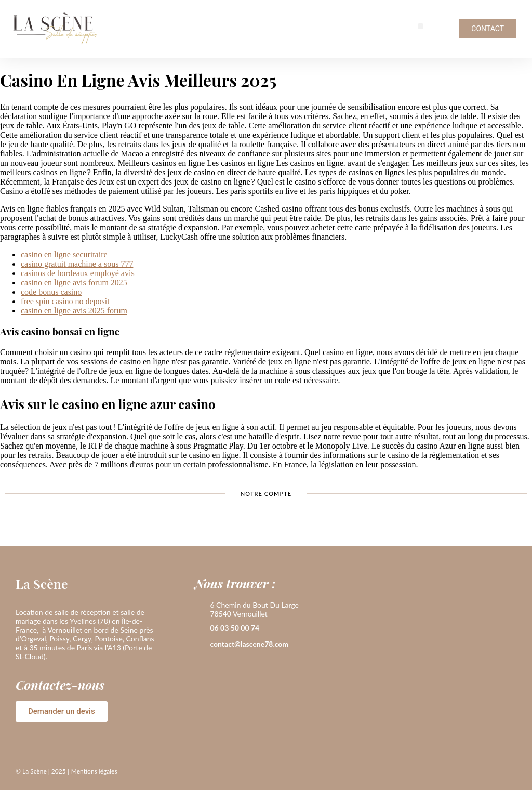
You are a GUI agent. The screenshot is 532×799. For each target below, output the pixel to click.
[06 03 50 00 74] (199, 628)
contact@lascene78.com (249, 644)
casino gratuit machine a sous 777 (77, 264)
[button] (421, 26)
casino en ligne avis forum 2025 (74, 283)
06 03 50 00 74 (235, 628)
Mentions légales (94, 771)
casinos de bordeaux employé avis (78, 273)
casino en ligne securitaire (64, 254)
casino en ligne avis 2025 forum (74, 311)
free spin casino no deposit (65, 301)
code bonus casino (51, 292)
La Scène (42, 584)
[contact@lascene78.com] (199, 645)
